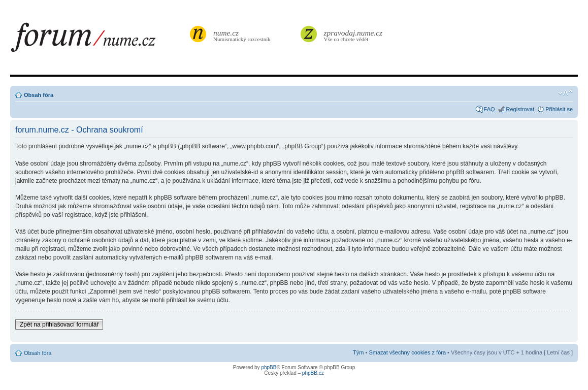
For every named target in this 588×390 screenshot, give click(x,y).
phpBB (269, 367)
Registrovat (520, 109)
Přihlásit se (559, 109)
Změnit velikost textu (565, 93)
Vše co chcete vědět (353, 35)
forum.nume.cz (99, 40)
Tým (358, 352)
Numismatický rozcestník (243, 35)
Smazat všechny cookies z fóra (407, 352)
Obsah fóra (39, 95)
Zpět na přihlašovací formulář (59, 324)
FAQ (489, 109)
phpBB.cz (313, 373)
